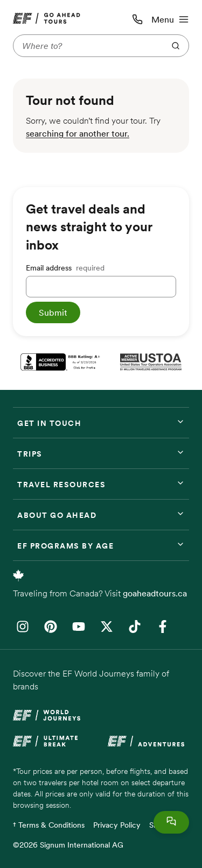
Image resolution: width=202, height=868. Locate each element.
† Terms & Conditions (49, 825)
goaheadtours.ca (155, 593)
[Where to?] (87, 46)
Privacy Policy (117, 825)
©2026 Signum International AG (68, 845)
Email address (65, 268)
